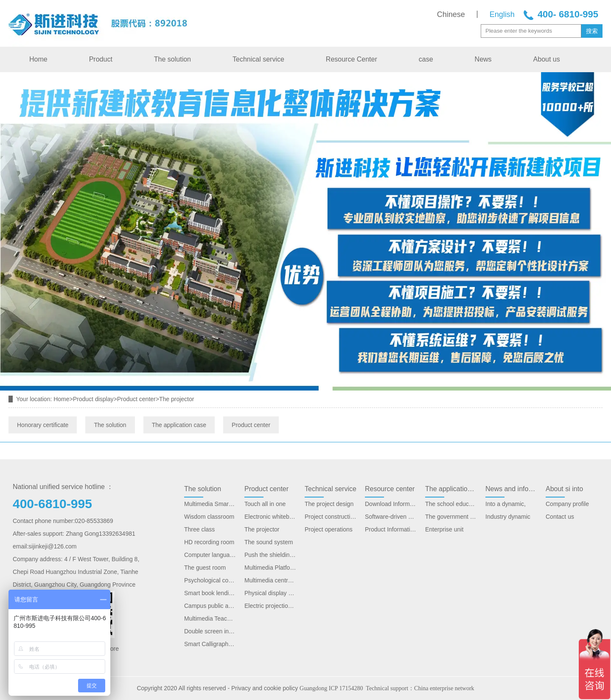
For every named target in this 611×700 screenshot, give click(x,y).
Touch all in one (265, 504)
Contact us (560, 517)
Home (38, 59)
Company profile (567, 504)
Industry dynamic (508, 517)
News (483, 59)
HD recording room (209, 542)
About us (547, 59)
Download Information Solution (391, 504)
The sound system (269, 542)
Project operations (329, 529)
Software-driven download (391, 517)
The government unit (451, 517)
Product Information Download (391, 529)
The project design (329, 504)
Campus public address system (210, 606)
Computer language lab (210, 555)
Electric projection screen (270, 606)
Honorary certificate (43, 425)
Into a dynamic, (506, 504)
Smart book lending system (210, 593)
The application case (179, 425)
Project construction (331, 517)
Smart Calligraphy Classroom (210, 644)
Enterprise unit (444, 529)
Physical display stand (270, 593)
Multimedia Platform (270, 568)
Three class (199, 529)
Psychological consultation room (210, 580)
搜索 (592, 31)
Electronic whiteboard (270, 517)
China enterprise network (444, 688)
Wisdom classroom (209, 517)
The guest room (205, 568)
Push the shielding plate (270, 555)
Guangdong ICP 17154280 (331, 688)
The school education (451, 504)
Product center (136, 399)
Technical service (258, 59)
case (426, 59)
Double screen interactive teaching (210, 631)
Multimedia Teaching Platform (210, 618)
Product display (93, 399)
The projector (262, 529)
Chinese (451, 14)
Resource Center (352, 59)
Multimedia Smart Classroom (210, 504)
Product (101, 59)
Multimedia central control (270, 580)
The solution (172, 59)
